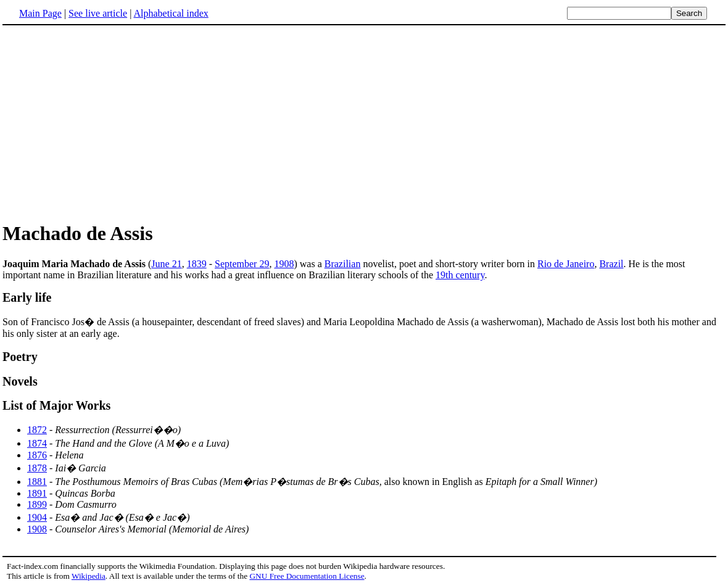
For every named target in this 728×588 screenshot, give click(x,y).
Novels (20, 381)
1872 (37, 430)
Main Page (40, 13)
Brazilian (343, 264)
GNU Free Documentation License (307, 576)
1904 (37, 517)
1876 (37, 455)
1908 (284, 264)
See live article (98, 13)
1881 (37, 482)
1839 (197, 264)
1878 (37, 468)
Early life (27, 297)
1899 (37, 504)
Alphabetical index (171, 13)
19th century (460, 275)
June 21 (166, 264)
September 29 (242, 264)
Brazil (611, 264)
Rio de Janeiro (566, 264)
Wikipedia (89, 576)
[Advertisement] (106, 123)
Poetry (20, 357)
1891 (37, 493)
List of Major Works (56, 405)
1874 (37, 443)
